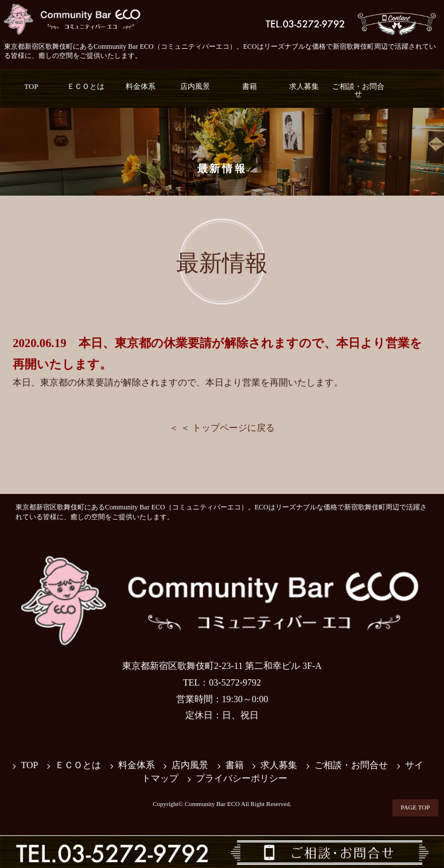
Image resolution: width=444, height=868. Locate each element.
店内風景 (195, 86)
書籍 (250, 86)
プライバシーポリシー (242, 778)
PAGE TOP (416, 807)
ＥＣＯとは (86, 86)
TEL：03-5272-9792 (222, 682)
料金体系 (141, 86)
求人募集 (304, 86)
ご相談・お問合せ (358, 90)
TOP (31, 86)
